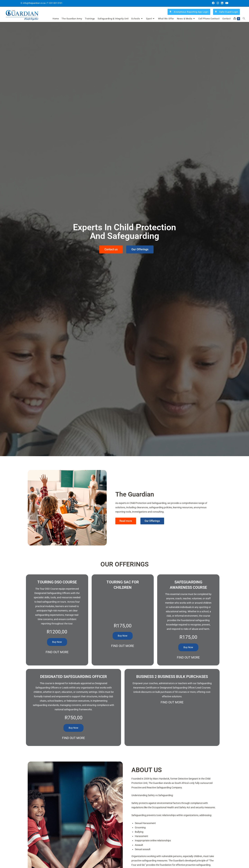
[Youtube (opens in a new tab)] (226, 3)
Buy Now (57, 642)
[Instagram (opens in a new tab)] (218, 3)
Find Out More (57, 652)
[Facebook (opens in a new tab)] (213, 3)
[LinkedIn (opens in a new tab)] (222, 3)
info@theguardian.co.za (34, 3)
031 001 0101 (56, 3)
